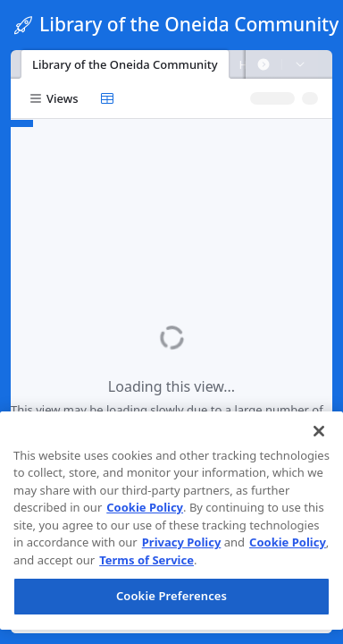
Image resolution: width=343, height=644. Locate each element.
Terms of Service (146, 560)
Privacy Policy (182, 542)
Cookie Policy (145, 507)
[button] (264, 64)
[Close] (319, 431)
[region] (171, 521)
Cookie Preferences (171, 596)
